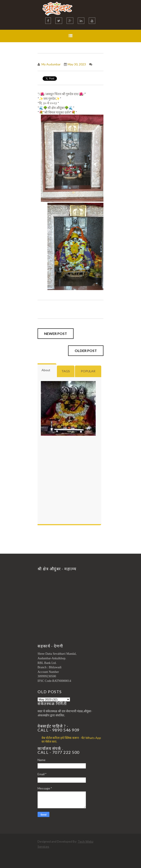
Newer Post (56, 333)
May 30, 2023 (77, 64)
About (46, 370)
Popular (88, 371)
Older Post (86, 351)
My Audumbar (51, 64)
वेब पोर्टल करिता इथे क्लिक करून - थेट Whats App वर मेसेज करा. (71, 740)
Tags (66, 371)
